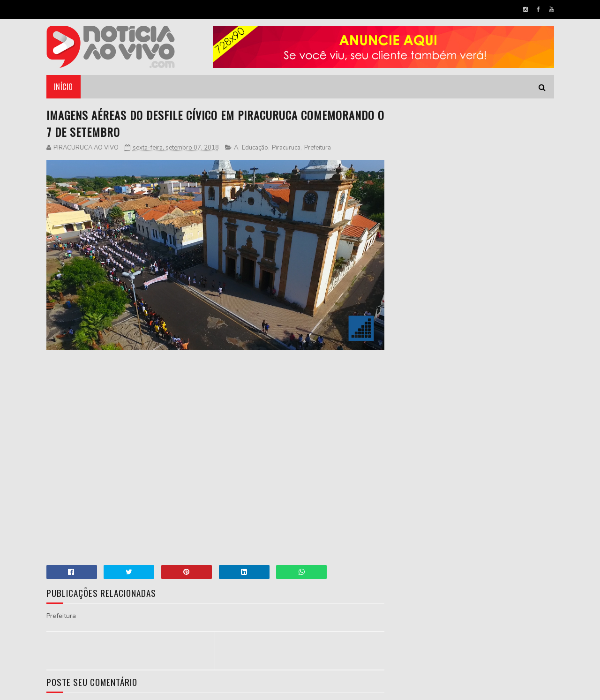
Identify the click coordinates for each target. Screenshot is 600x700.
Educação (255, 148)
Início (64, 87)
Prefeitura (318, 148)
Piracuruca (286, 148)
